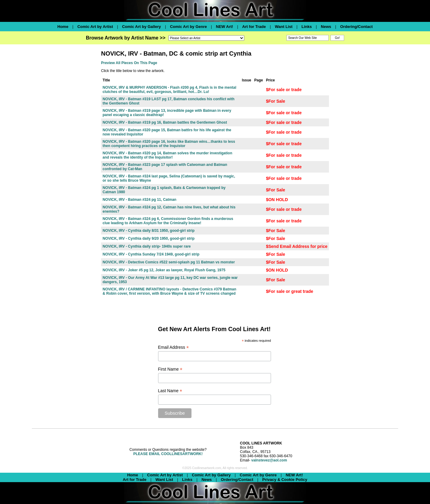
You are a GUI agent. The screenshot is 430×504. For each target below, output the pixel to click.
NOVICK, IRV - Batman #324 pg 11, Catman (139, 200)
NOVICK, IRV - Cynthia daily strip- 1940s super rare (147, 246)
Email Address (174, 347)
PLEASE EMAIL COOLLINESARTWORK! (168, 454)
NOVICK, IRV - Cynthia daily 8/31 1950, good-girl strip (149, 231)
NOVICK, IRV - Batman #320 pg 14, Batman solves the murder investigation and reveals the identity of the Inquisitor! (167, 155)
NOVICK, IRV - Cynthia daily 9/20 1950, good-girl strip (149, 238)
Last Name (170, 391)
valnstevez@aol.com (269, 460)
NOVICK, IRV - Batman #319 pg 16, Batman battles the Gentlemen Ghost (165, 122)
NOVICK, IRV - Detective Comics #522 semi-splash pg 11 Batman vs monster (169, 262)
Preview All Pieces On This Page (129, 63)
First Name (170, 369)
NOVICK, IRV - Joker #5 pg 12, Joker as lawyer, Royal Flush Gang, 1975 (164, 270)
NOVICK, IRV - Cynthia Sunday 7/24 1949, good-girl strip (151, 254)
